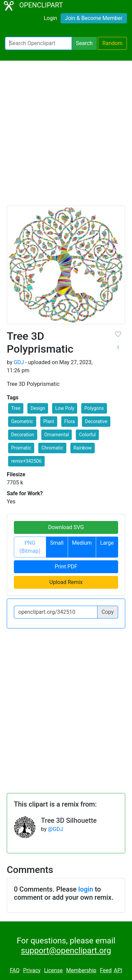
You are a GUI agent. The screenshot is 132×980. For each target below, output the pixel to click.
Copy (108, 612)
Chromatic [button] (52, 448)
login (86, 889)
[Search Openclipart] (38, 43)
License (53, 970)
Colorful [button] (87, 435)
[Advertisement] (66, 136)
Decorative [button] (96, 421)
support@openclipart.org (66, 951)
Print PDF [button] (66, 567)
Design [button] (38, 408)
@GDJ (55, 829)
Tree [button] (16, 408)
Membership (81, 970)
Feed (106, 970)
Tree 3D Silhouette (69, 820)
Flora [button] (70, 421)
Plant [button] (49, 421)
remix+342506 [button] (26, 461)
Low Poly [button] (65, 408)
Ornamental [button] (57, 435)
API (118, 970)
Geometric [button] (22, 421)
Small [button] (57, 543)
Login (50, 18)
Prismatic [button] (21, 448)
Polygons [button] (94, 408)
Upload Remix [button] (66, 582)
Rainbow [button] (83, 448)
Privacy (32, 970)
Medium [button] (82, 543)
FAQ (15, 970)
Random (112, 43)
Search (84, 43)
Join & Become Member (94, 18)
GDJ (19, 362)
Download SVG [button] (66, 527)
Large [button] (107, 543)
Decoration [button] (23, 435)
